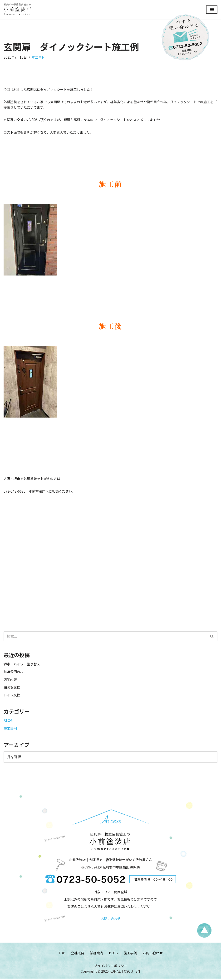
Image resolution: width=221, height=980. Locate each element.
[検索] (105, 636)
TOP (62, 954)
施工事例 (39, 57)
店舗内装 (10, 680)
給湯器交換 (12, 688)
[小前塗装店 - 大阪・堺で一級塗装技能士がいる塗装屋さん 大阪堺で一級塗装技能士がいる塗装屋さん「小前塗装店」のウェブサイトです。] (18, 10)
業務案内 (97, 954)
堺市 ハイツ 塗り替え (24, 664)
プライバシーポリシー (111, 967)
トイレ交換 (12, 695)
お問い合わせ (111, 920)
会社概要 (78, 954)
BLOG (8, 721)
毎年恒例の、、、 (15, 672)
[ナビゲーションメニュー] (212, 10)
